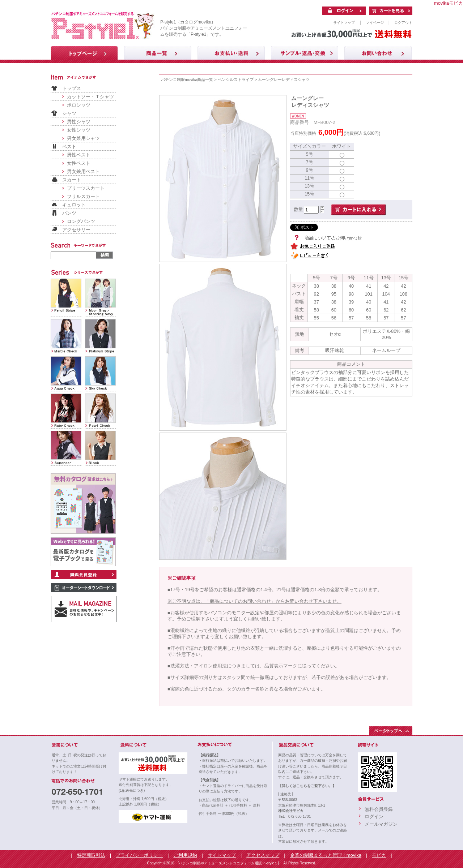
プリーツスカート (86, 188)
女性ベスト (79, 163)
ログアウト (403, 23)
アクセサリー (76, 230)
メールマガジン (381, 824)
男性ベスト (79, 155)
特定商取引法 (91, 855)
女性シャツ (79, 130)
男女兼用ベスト (83, 171)
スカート (72, 180)
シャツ (69, 113)
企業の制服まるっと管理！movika (326, 855)
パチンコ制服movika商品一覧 (187, 80)
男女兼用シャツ (83, 138)
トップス (72, 88)
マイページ (375, 23)
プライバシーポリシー (139, 855)
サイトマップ (344, 23)
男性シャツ (79, 122)
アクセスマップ (263, 855)
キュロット (74, 205)
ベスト (69, 147)
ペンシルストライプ (236, 80)
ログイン (374, 817)
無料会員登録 (379, 809)
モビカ (379, 855)
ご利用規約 (185, 855)
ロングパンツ (81, 221)
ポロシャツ (79, 105)
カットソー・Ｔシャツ (90, 97)
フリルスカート (83, 196)
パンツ (69, 213)
